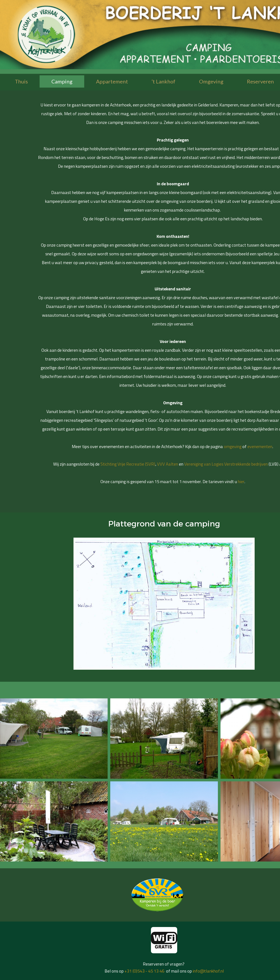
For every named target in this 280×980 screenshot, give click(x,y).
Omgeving (211, 81)
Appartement (112, 81)
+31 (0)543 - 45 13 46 (144, 971)
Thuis (21, 81)
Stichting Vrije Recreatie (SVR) (128, 464)
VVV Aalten (168, 464)
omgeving (233, 446)
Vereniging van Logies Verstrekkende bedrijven (226, 464)
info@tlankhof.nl (208, 971)
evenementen (260, 446)
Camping (62, 81)
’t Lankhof (164, 81)
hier (241, 481)
